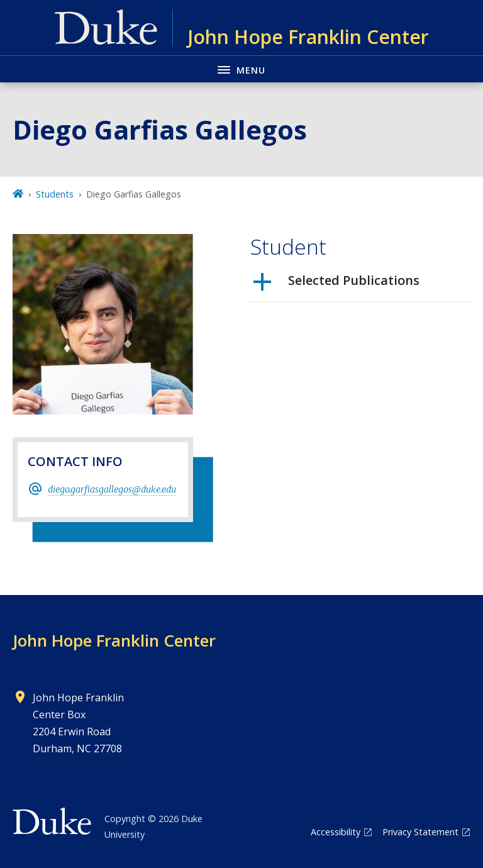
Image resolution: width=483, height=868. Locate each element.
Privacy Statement (420, 832)
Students (55, 194)
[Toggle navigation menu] (241, 69)
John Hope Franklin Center (114, 640)
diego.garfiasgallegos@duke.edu (112, 489)
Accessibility (336, 832)
